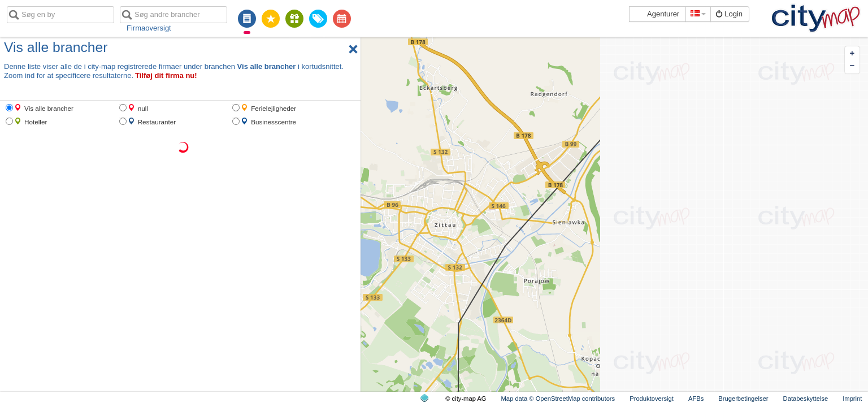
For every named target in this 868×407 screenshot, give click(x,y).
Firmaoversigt (149, 28)
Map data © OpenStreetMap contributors (558, 399)
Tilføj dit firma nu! (166, 75)
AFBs (696, 399)
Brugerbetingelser (743, 399)
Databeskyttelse (806, 399)
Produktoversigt (652, 399)
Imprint (852, 399)
